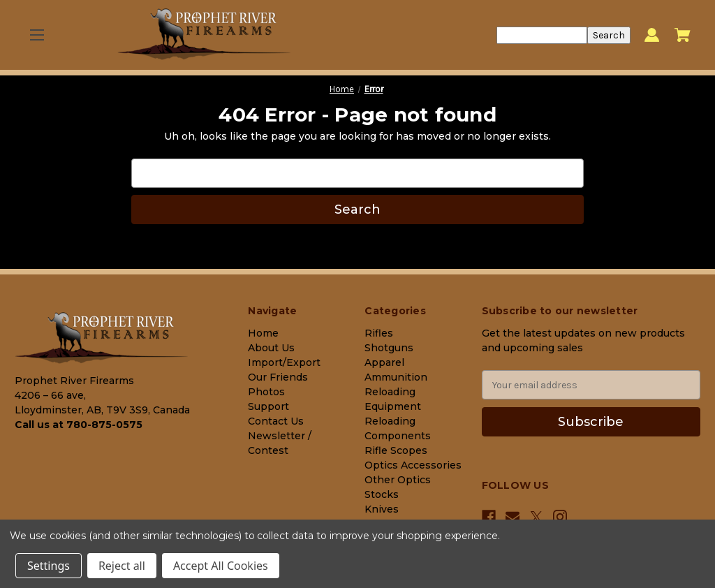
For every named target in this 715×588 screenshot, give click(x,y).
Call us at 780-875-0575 (79, 425)
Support (268, 406)
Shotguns (389, 348)
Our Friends (278, 377)
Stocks (382, 494)
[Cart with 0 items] (683, 35)
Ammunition (396, 377)
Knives (382, 509)
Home (263, 333)
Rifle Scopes (396, 450)
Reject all (122, 566)
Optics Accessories (413, 465)
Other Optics (398, 480)
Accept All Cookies (221, 566)
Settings (49, 566)
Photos (266, 392)
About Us (271, 348)
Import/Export (284, 362)
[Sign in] (652, 35)
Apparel (384, 362)
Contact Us (276, 421)
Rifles (379, 333)
